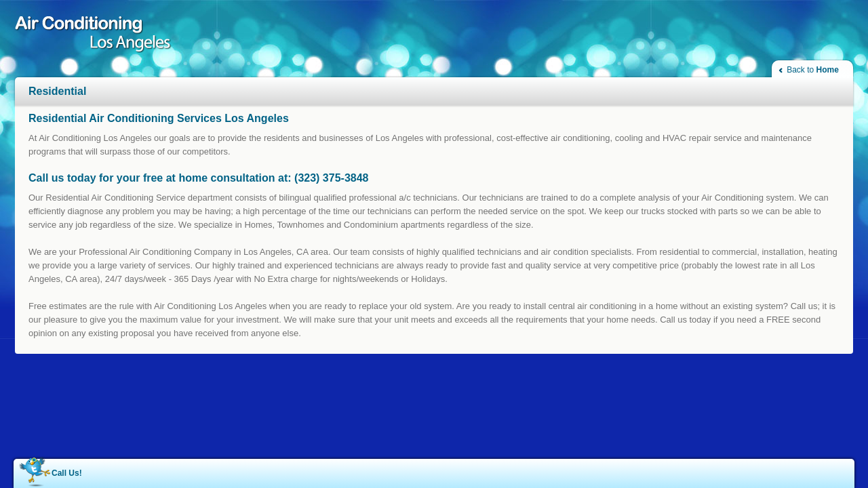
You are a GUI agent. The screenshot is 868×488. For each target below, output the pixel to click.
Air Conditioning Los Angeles (98, 36)
